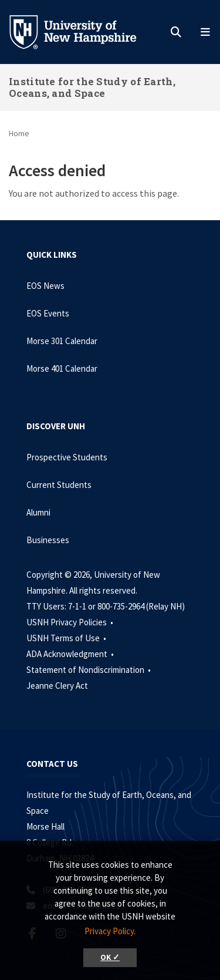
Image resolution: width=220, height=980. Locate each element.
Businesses (48, 540)
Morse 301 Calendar (62, 341)
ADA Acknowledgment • (71, 654)
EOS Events (48, 313)
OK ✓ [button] (110, 957)
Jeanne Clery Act (57, 686)
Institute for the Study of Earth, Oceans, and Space (92, 87)
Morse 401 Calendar (62, 368)
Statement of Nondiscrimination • (89, 670)
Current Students (59, 485)
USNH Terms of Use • (67, 638)
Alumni (38, 512)
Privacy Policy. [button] (110, 931)
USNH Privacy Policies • (71, 622)
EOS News (45, 286)
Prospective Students (67, 457)
